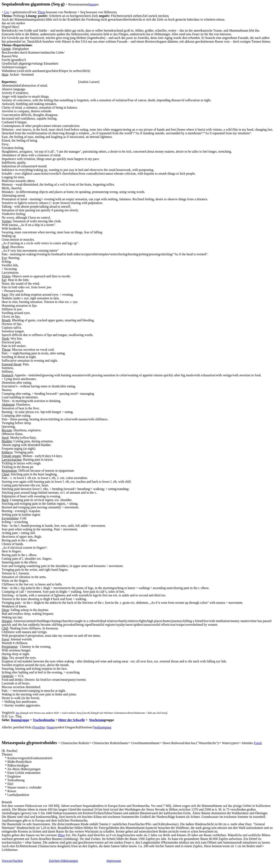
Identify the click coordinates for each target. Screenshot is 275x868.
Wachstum (96, 720)
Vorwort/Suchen (12, 861)
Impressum (114, 861)
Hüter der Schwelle (72, 720)
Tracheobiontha (44, 720)
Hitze (61, 835)
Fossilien (39, 727)
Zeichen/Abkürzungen (63, 861)
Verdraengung (102, 727)
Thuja (41, 12)
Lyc (7, 12)
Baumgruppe (20, 720)
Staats (51, 727)
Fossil (258, 743)
